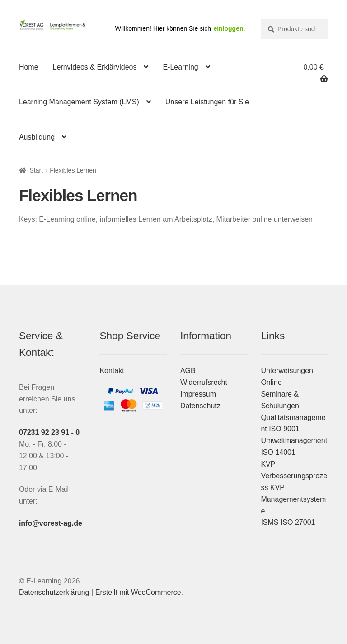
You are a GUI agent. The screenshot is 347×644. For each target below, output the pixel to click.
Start (36, 170)
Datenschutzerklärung (54, 592)
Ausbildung (37, 137)
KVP (268, 464)
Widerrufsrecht (204, 382)
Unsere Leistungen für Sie (207, 102)
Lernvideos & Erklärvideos (95, 67)
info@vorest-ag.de (51, 523)
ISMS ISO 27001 (288, 522)
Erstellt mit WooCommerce (138, 592)
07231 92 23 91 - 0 (49, 432)
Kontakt (112, 371)
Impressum (198, 394)
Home (29, 67)
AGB (188, 371)
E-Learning (180, 67)
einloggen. (229, 28)
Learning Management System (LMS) (79, 102)
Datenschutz (200, 406)
